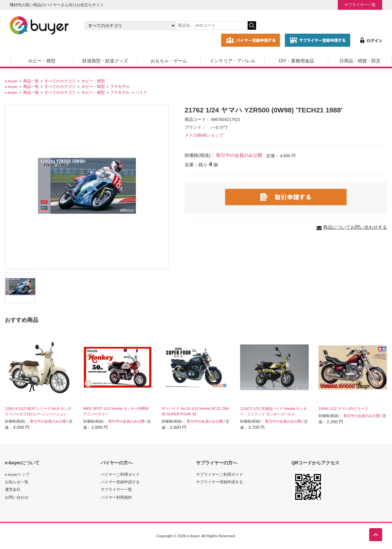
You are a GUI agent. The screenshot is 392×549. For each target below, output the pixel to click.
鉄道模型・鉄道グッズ (105, 61)
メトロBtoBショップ (204, 135)
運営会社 (13, 489)
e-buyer (11, 81)
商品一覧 (31, 81)
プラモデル (120, 86)
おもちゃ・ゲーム (169, 61)
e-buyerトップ (17, 474)
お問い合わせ (17, 497)
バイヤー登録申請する (120, 482)
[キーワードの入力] (212, 25)
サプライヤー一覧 (360, 5)
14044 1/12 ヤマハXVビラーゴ (343, 408)
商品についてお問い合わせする (355, 227)
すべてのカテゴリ (60, 81)
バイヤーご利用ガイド (120, 474)
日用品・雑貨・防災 (360, 61)
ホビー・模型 (42, 61)
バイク (141, 92)
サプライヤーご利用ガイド (220, 474)
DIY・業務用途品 (296, 61)
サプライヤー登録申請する (220, 482)
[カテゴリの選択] (130, 25)
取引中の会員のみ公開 (239, 155)
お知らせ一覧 (17, 482)
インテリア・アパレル (233, 61)
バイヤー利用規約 (116, 497)
